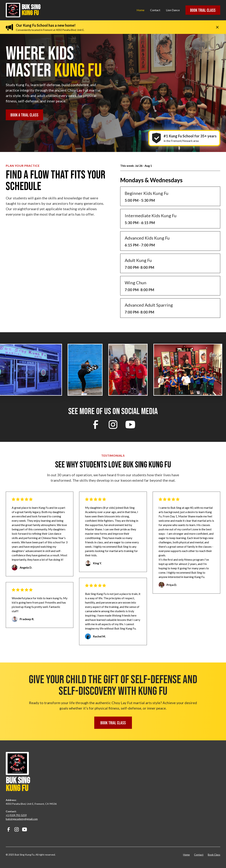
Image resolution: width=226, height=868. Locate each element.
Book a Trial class (24, 115)
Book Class (214, 855)
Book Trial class (203, 10)
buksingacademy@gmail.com (22, 819)
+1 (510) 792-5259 (16, 815)
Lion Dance (173, 10)
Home (140, 10)
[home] (41, 10)
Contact (155, 10)
